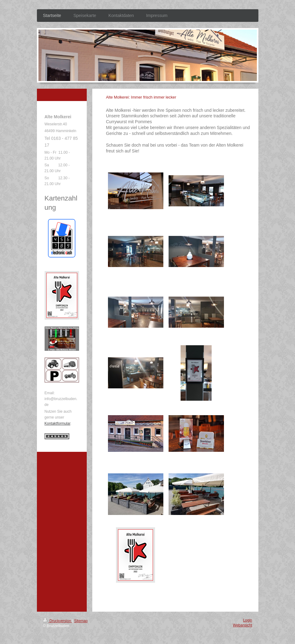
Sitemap (81, 621)
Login (247, 620)
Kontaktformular (58, 423)
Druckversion (58, 621)
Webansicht (242, 625)
